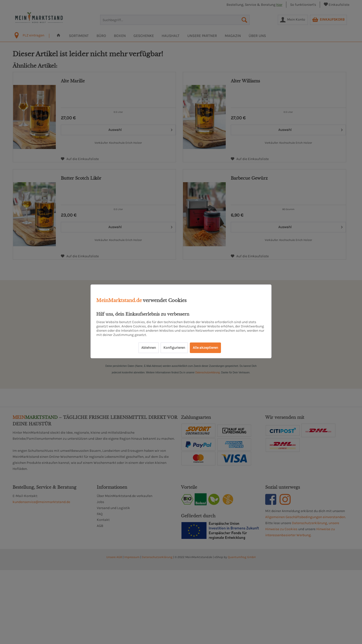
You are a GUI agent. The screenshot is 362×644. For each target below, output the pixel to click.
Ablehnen (149, 348)
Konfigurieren (174, 348)
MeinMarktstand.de (119, 301)
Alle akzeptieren (205, 348)
